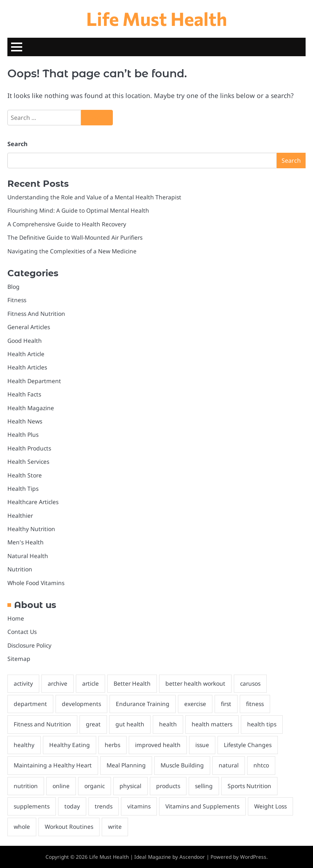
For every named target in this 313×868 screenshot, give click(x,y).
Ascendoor (192, 857)
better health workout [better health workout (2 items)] (195, 683)
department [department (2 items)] (30, 704)
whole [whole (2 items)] (22, 827)
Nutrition (20, 569)
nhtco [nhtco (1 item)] (261, 765)
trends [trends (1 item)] (104, 806)
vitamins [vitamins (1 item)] (139, 806)
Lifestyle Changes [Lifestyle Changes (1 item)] (248, 745)
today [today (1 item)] (72, 806)
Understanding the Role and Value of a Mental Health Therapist (94, 197)
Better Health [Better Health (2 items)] (132, 683)
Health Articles (27, 367)
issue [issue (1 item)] (202, 745)
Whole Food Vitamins (36, 583)
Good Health (25, 341)
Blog (14, 287)
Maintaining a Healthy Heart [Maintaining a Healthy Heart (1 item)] (53, 765)
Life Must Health (157, 18)
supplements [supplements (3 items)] (32, 806)
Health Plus (23, 435)
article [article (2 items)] (90, 683)
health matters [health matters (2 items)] (212, 724)
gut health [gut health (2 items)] (130, 724)
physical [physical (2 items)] (130, 786)
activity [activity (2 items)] (23, 683)
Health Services (28, 462)
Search (17, 144)
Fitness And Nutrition (36, 314)
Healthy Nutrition (31, 529)
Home (16, 618)
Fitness (17, 300)
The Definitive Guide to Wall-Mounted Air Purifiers (75, 237)
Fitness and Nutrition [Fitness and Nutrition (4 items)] (42, 724)
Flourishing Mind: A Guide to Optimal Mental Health (78, 210)
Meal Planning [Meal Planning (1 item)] (126, 765)
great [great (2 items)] (93, 724)
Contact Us (22, 632)
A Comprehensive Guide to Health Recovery (67, 224)
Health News (25, 421)
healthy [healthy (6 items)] (24, 745)
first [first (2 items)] (226, 704)
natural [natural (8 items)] (229, 765)
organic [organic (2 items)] (95, 786)
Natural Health (28, 556)
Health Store (25, 475)
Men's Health (26, 542)
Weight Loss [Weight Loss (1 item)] (270, 806)
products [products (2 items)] (168, 786)
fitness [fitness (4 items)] (255, 704)
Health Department (34, 381)
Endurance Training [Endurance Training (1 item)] (143, 704)
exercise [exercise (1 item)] (195, 704)
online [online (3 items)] (61, 786)
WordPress (253, 857)
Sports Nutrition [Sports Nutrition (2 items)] (249, 786)
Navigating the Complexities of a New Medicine (72, 251)
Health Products (29, 448)
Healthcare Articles (33, 502)
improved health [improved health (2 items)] (158, 745)
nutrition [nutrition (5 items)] (26, 786)
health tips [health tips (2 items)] (262, 724)
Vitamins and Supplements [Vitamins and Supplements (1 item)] (202, 806)
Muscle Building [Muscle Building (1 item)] (182, 765)
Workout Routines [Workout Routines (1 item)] (69, 827)
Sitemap (19, 659)
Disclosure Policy (29, 645)
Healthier (20, 516)
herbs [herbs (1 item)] (112, 745)
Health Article (26, 354)
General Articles (29, 327)
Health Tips (23, 489)
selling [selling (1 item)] (204, 786)
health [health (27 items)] (168, 724)
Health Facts (24, 394)
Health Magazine (31, 408)
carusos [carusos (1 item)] (250, 683)
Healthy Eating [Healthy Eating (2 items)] (70, 745)
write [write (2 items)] (115, 827)
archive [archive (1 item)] (58, 683)
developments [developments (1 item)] (81, 704)
